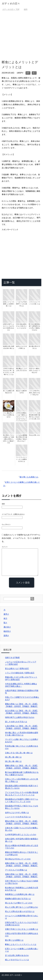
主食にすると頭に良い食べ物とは (19, 753)
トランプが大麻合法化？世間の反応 (20, 673)
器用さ (6, 636)
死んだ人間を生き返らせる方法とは (20, 911)
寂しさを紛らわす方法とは (16, 722)
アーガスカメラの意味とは (16, 870)
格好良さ (7, 631)
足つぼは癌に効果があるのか (17, 955)
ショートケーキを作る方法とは (18, 817)
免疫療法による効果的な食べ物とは (20, 894)
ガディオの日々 (11, 4)
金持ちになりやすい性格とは (17, 813)
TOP (11, 9)
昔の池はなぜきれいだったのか (18, 859)
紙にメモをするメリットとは (17, 960)
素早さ (6, 614)
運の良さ (7, 627)
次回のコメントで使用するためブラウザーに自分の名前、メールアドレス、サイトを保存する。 (21, 538)
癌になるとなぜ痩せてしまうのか (19, 903)
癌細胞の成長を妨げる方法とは (18, 899)
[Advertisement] (21, 35)
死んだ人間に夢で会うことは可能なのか (22, 907)
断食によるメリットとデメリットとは (21, 944)
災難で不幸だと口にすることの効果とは (22, 929)
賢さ (5, 623)
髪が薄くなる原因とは (29, 477)
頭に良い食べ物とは (13, 761)
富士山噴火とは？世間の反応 (17, 669)
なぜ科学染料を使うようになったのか (21, 835)
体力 (34, 73)
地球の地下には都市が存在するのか (20, 717)
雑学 (28, 73)
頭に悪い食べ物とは (13, 757)
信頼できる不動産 (12, 658)
